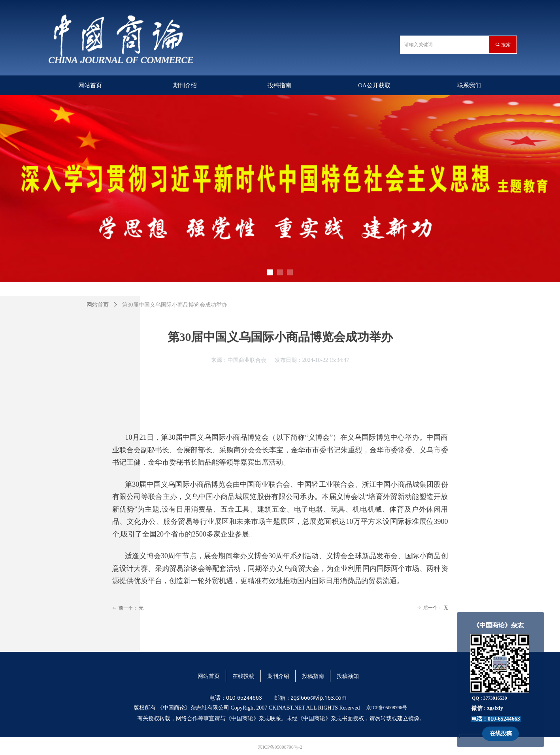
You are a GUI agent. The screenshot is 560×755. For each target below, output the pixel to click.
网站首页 (98, 305)
